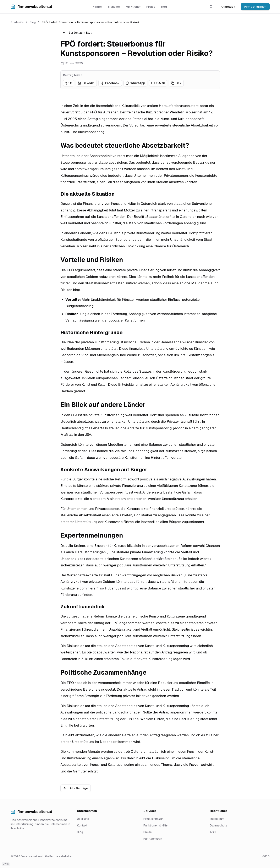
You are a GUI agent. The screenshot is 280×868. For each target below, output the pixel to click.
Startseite (17, 22)
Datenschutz (218, 825)
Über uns (83, 819)
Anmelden (228, 7)
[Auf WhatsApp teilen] (135, 83)
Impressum (217, 819)
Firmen (98, 7)
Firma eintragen (255, 7)
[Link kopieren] (176, 83)
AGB (213, 832)
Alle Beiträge (76, 788)
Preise (151, 7)
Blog (164, 7)
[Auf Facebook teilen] (110, 83)
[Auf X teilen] (69, 83)
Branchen (114, 7)
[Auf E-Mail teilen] (158, 83)
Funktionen (133, 7)
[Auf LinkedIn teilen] (86, 83)
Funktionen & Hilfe (155, 825)
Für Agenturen (153, 839)
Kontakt (82, 825)
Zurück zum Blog (77, 33)
